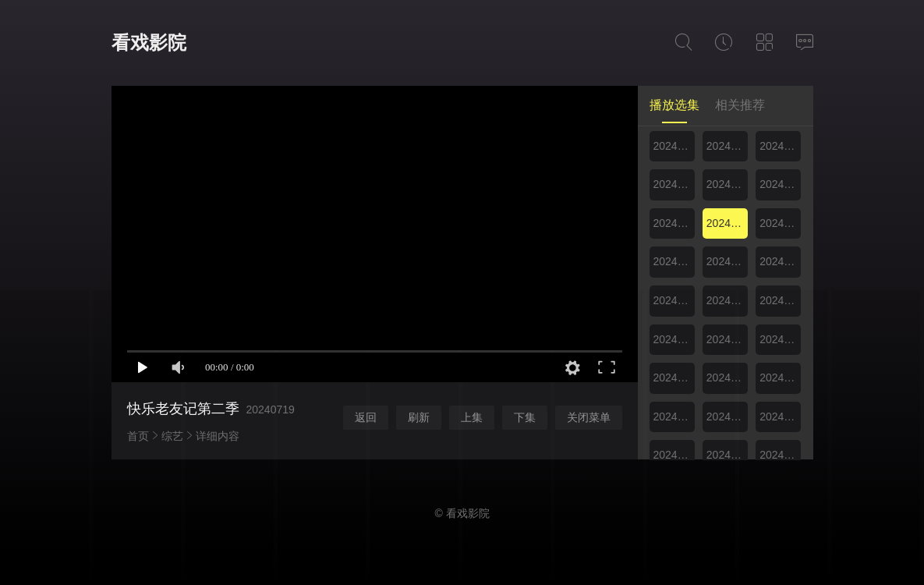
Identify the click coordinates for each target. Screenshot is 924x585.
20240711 (674, 184)
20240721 (780, 223)
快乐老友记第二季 (183, 409)
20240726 (727, 261)
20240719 (727, 223)
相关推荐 (740, 105)
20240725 (674, 261)
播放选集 (674, 105)
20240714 (780, 184)
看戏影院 (149, 43)
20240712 (727, 184)
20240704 (674, 146)
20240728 (780, 261)
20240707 (780, 146)
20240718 (674, 223)
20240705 (727, 146)
